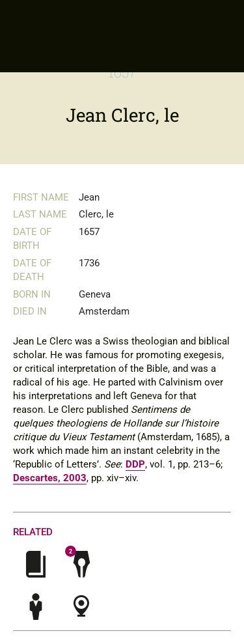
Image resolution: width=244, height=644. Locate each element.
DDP (135, 464)
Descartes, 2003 (50, 478)
